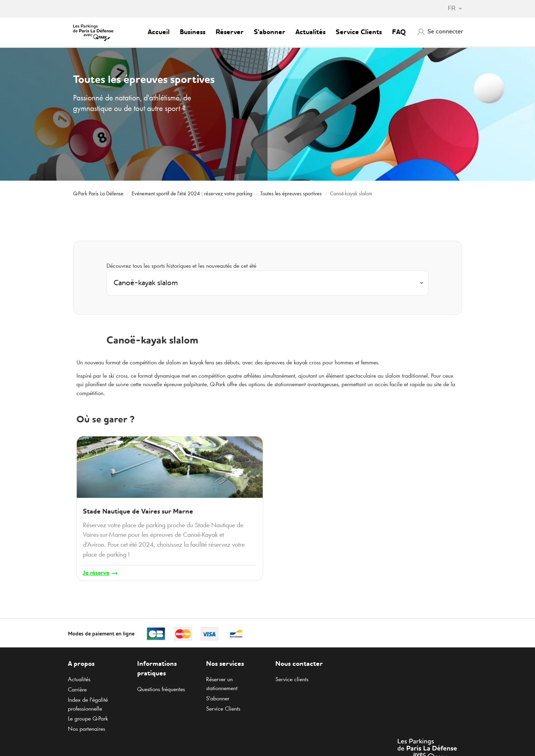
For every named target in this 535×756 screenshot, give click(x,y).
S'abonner (270, 32)
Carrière (77, 689)
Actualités (310, 32)
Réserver (230, 32)
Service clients (292, 679)
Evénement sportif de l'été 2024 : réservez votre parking (192, 193)
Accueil (159, 32)
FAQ (399, 32)
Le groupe (88, 718)
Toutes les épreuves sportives (292, 193)
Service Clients (359, 32)
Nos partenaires (86, 729)
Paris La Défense (98, 193)
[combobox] (452, 9)
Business (193, 32)
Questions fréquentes (161, 689)
